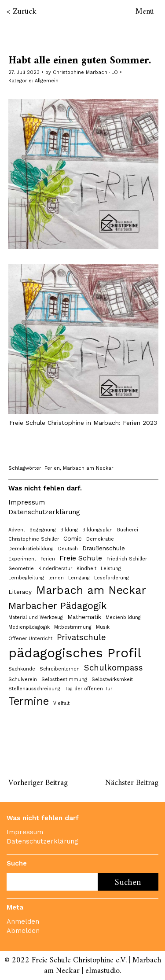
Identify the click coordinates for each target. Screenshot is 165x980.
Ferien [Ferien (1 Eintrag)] (48, 559)
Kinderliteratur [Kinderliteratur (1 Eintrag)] (55, 569)
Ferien (52, 468)
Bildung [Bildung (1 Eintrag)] (69, 530)
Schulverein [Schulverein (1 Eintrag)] (23, 680)
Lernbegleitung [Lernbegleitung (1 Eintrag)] (26, 578)
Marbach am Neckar (88, 468)
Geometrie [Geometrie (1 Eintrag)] (21, 569)
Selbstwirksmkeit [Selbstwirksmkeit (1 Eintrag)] (112, 680)
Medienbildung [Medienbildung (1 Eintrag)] (123, 617)
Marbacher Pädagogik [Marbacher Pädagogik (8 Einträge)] (57, 606)
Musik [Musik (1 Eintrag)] (103, 627)
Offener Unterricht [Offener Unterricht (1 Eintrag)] (30, 639)
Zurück (25, 12)
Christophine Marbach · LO (85, 72)
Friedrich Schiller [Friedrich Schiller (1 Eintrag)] (127, 559)
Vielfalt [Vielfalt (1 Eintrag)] (61, 703)
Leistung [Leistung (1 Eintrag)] (111, 569)
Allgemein (47, 81)
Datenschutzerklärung (44, 512)
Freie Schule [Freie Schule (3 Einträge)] (81, 558)
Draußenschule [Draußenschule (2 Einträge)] (104, 548)
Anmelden (23, 921)
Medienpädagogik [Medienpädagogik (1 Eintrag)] (29, 627)
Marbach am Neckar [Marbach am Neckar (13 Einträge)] (91, 590)
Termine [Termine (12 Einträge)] (29, 701)
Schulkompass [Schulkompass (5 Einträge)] (114, 668)
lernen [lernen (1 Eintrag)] (56, 578)
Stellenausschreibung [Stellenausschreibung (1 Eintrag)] (34, 689)
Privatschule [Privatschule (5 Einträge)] (81, 637)
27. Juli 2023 (24, 72)
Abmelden (23, 931)
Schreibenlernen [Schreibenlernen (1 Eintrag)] (60, 669)
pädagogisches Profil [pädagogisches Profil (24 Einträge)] (75, 653)
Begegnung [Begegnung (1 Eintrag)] (43, 530)
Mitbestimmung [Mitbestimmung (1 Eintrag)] (73, 627)
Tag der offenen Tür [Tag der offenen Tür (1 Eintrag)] (88, 689)
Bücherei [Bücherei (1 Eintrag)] (128, 530)
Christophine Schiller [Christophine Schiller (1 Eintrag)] (34, 539)
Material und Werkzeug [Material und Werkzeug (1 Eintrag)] (36, 617)
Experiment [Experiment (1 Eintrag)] (22, 559)
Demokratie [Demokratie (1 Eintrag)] (100, 539)
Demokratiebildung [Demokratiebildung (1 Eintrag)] (31, 549)
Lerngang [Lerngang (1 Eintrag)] (79, 578)
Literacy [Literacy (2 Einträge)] (20, 592)
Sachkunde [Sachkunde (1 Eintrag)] (22, 669)
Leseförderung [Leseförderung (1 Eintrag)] (112, 578)
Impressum (27, 502)
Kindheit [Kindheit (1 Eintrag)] (86, 569)
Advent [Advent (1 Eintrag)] (17, 530)
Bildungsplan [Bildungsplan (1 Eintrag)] (97, 530)
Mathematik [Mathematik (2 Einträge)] (84, 617)
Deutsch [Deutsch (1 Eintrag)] (68, 549)
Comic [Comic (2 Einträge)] (73, 538)
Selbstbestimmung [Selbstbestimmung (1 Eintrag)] (64, 680)
